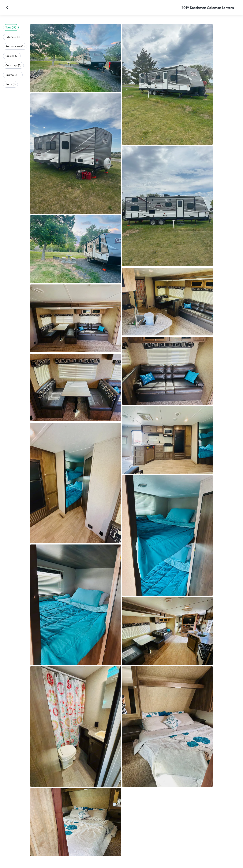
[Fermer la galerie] (8, 8)
